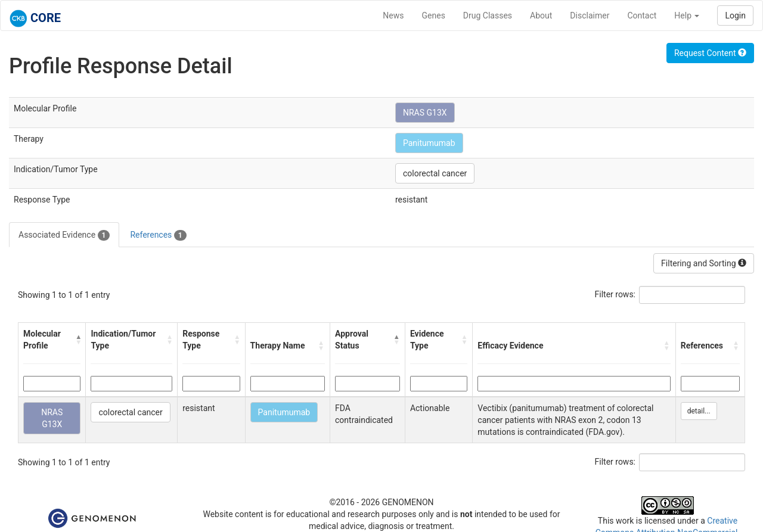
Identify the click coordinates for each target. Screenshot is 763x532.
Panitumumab (429, 143)
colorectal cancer (435, 173)
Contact (642, 15)
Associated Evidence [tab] (64, 235)
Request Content (710, 53)
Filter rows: (615, 294)
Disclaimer (590, 15)
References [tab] (158, 235)
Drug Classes (488, 15)
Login (735, 15)
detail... (699, 411)
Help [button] (687, 15)
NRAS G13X (425, 113)
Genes (434, 15)
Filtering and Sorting (704, 263)
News (393, 15)
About (541, 15)
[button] (78, 340)
